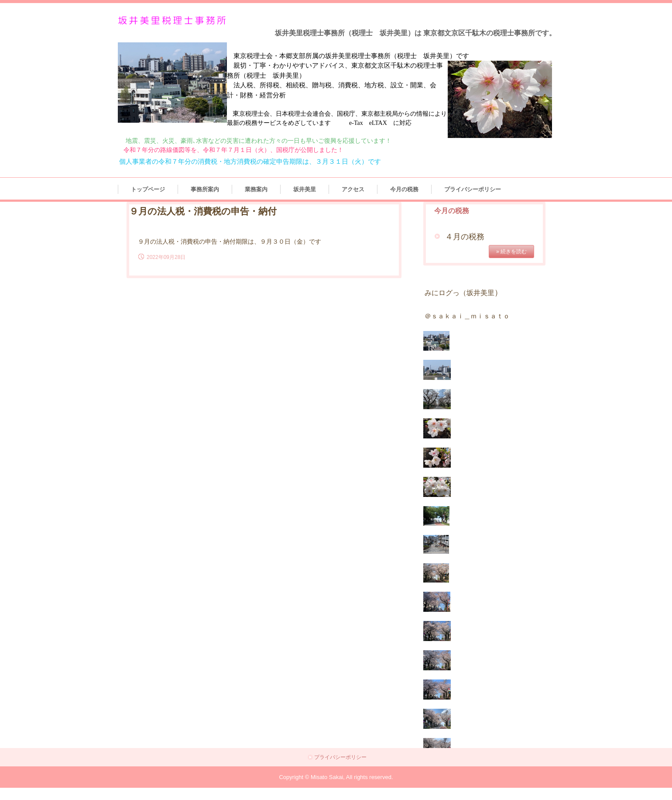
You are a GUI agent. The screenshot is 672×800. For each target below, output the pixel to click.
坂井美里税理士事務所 (174, 21)
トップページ (148, 189)
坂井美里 (305, 189)
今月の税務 (404, 189)
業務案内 (256, 189)
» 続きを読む (511, 252)
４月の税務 (465, 237)
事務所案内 (205, 189)
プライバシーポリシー (473, 189)
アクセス (353, 189)
